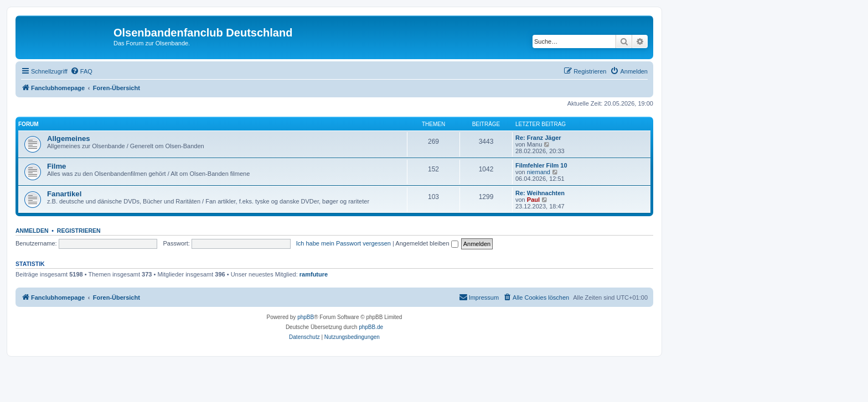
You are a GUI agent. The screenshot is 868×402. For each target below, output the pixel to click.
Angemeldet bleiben (427, 243)
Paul (533, 200)
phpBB (306, 317)
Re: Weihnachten (540, 193)
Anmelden (32, 231)
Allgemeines (69, 139)
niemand (539, 172)
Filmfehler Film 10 (541, 165)
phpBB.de (371, 327)
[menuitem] (81, 71)
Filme (56, 166)
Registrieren (79, 231)
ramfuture (314, 274)
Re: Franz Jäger (538, 138)
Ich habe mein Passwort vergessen (343, 243)
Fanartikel (64, 194)
